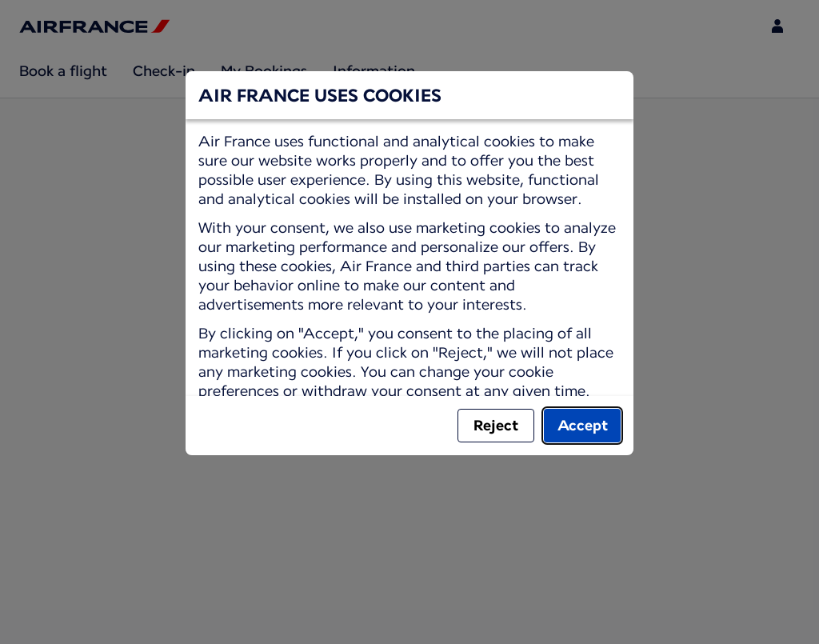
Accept (583, 425)
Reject (496, 425)
